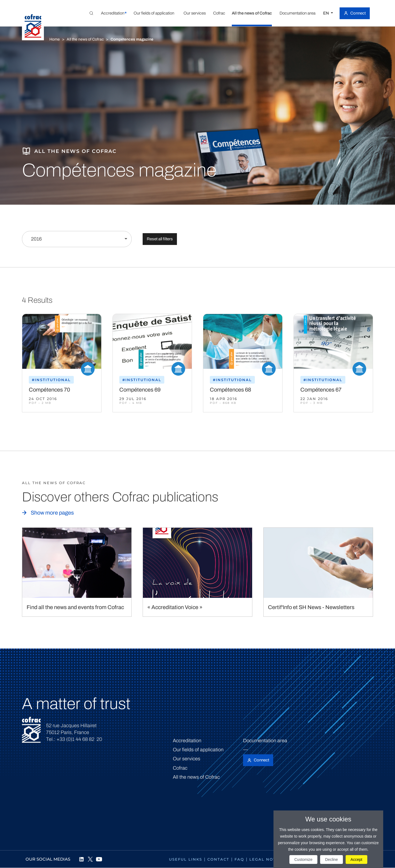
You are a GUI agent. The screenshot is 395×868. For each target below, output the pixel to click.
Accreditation (187, 741)
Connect (358, 13)
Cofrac (180, 768)
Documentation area (265, 741)
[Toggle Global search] (91, 13)
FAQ (239, 859)
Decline (331, 860)
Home (55, 39)
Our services (187, 759)
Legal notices (268, 859)
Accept (356, 860)
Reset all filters (160, 239)
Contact (218, 859)
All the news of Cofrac (85, 39)
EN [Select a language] (326, 13)
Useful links (186, 859)
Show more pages (52, 513)
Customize (303, 860)
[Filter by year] (77, 239)
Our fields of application (198, 750)
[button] (112, 13)
